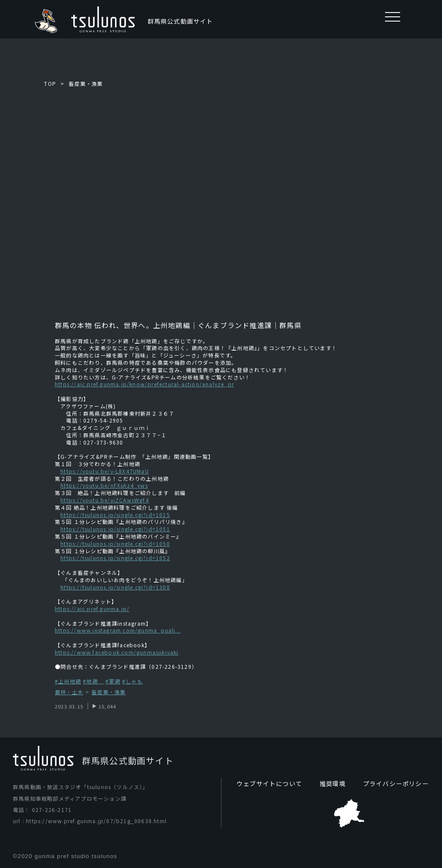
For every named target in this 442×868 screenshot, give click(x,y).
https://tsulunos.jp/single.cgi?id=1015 (115, 515)
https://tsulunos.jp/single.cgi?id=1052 (115, 558)
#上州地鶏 (68, 681)
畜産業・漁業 (86, 83)
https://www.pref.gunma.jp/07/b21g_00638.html (96, 821)
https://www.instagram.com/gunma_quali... (118, 630)
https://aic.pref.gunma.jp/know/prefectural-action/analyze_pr (144, 384)
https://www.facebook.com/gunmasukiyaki (117, 652)
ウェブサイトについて (269, 783)
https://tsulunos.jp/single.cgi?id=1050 (115, 544)
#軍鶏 (113, 681)
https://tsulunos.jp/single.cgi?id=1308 (115, 587)
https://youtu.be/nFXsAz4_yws (104, 485)
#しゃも (133, 681)
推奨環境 (333, 783)
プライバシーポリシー (396, 783)
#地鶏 (93, 681)
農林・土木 (69, 692)
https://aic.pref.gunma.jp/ (92, 609)
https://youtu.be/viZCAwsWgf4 (105, 500)
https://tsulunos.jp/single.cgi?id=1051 (115, 529)
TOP (50, 83)
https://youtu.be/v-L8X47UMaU (105, 471)
